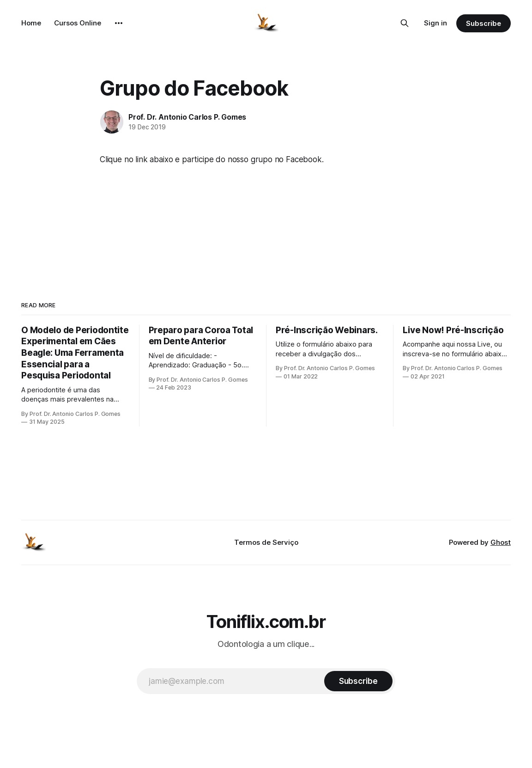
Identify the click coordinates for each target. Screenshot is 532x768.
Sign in (435, 23)
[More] (119, 23)
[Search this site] (405, 23)
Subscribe (483, 23)
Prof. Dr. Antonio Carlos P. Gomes (187, 117)
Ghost (501, 542)
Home (31, 23)
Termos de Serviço (266, 542)
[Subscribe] (358, 681)
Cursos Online (78, 23)
